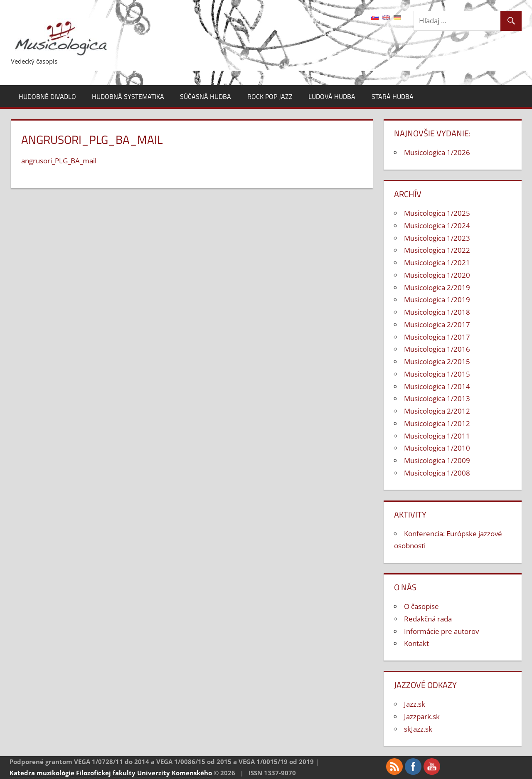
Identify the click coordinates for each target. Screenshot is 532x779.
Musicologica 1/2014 (437, 386)
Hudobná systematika (128, 96)
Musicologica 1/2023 (437, 238)
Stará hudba (393, 96)
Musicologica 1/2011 (437, 436)
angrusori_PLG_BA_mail (59, 161)
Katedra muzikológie (42, 773)
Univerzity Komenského (175, 773)
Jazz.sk (415, 704)
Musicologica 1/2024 (437, 226)
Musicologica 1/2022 (437, 250)
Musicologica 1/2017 (437, 337)
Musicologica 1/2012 (437, 423)
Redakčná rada (428, 619)
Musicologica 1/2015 (437, 374)
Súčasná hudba (206, 96)
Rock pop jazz (270, 96)
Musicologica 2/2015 (437, 361)
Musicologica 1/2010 (437, 448)
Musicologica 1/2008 (437, 473)
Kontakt (416, 643)
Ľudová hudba (332, 96)
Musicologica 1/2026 (437, 152)
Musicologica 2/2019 (437, 287)
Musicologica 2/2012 (437, 411)
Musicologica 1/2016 (437, 349)
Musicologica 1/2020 (437, 275)
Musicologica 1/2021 (437, 263)
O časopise (421, 606)
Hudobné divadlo (47, 96)
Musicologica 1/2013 (437, 398)
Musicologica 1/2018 (437, 312)
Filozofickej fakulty (106, 773)
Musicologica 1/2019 (437, 300)
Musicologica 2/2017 (437, 324)
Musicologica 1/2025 (437, 213)
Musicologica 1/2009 (437, 460)
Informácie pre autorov (441, 631)
